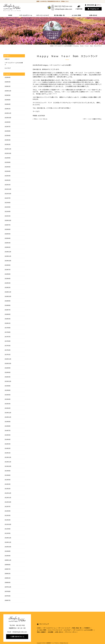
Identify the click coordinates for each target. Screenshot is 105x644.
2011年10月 (8, 524)
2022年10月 (8, 153)
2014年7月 (8, 430)
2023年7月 (8, 127)
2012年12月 (8, 493)
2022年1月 (8, 185)
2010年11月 (8, 542)
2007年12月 (8, 587)
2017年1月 (8, 354)
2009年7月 (8, 569)
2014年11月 (8, 417)
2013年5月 (8, 480)
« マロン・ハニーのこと (40, 119)
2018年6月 (8, 314)
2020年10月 (8, 220)
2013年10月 (8, 466)
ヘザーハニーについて (64, 628)
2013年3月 (8, 484)
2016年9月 (8, 368)
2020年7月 (8, 225)
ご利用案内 (87, 628)
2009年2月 (8, 574)
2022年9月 (8, 158)
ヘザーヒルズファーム (26, 15)
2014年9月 (8, 422)
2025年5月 (8, 95)
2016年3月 (8, 377)
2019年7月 (8, 270)
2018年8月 (8, 305)
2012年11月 (8, 498)
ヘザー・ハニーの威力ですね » (92, 119)
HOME (10, 15)
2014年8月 (8, 426)
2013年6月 (8, 475)
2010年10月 (8, 547)
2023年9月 (8, 122)
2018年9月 (8, 301)
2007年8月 (8, 591)
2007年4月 (8, 596)
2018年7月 (8, 310)
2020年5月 (8, 234)
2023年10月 (8, 118)
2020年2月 (8, 247)
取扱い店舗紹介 (42, 632)
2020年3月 (8, 243)
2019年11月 (8, 256)
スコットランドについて (55, 630)
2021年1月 (8, 216)
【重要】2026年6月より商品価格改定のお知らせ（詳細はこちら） (53, 1)
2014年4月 (8, 439)
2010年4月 (8, 556)
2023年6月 (8, 131)
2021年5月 (8, 207)
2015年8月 (8, 386)
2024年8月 (8, 100)
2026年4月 (8, 77)
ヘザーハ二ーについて (42, 15)
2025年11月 (8, 91)
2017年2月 (8, 350)
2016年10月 (8, 363)
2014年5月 (8, 435)
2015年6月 (8, 390)
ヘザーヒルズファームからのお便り (60, 65)
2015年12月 (8, 381)
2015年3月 (8, 404)
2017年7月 (8, 337)
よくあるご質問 (76, 15)
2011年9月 (8, 529)
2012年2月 (8, 520)
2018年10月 (8, 296)
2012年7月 (8, 506)
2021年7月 (8, 198)
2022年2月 (8, 180)
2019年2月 (8, 287)
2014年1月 (8, 453)
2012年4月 (8, 511)
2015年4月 (8, 399)
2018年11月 (8, 292)
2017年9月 (8, 328)
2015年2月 (8, 408)
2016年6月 (8, 372)
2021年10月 (8, 194)
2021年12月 (8, 189)
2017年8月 (8, 332)
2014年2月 (8, 448)
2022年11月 (8, 149)
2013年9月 (8, 471)
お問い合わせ (93, 15)
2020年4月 (8, 238)
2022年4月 (8, 171)
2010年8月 (8, 551)
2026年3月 (8, 82)
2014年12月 (8, 413)
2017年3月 (8, 346)
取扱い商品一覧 (77, 628)
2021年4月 (8, 211)
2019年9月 (8, 265)
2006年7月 (8, 600)
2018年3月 (8, 319)
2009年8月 (8, 565)
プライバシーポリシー (71, 632)
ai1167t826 (41, 116)
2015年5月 (8, 395)
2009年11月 (8, 560)
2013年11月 (8, 462)
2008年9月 (8, 582)
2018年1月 (8, 323)
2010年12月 (8, 538)
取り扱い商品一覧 (59, 15)
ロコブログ (8, 68)
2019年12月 (8, 252)
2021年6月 (8, 203)
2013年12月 (8, 457)
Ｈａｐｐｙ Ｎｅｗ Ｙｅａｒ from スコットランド (67, 56)
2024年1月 (8, 109)
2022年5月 (8, 167)
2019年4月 (8, 279)
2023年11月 (8, 113)
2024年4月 (8, 104)
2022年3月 (8, 176)
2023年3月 (8, 140)
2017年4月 (8, 341)
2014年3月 (8, 444)
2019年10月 (8, 261)
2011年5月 (8, 533)
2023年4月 (8, 135)
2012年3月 (8, 515)
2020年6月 (8, 229)
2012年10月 (8, 502)
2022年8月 (8, 162)
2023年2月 (8, 144)
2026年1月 (8, 86)
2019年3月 (8, 283)
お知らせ (7, 59)
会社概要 (51, 632)
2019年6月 (8, 274)
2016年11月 (8, 359)
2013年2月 (8, 489)
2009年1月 (8, 578)
